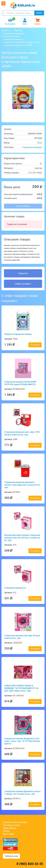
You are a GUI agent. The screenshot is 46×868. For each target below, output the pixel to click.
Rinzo (40, 143)
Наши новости (10, 828)
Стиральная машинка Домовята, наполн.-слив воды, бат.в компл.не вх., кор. (22, 485)
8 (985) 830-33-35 (30, 864)
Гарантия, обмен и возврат (15, 822)
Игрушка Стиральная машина (18, 334)
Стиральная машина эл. (15, 588)
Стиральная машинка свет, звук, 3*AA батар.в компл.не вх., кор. (22, 433)
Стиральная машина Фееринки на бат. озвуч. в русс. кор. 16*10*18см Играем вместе (22, 741)
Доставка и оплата (12, 825)
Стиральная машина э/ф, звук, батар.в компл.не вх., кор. (22, 637)
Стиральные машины (14, 39)
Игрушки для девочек (14, 33)
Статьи (6, 831)
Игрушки (18, 31)
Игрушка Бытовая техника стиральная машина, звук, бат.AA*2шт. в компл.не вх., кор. (22, 538)
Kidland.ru (6, 31)
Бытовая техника (12, 36)
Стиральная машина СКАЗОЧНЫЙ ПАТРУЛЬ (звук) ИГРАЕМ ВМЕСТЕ (20, 383)
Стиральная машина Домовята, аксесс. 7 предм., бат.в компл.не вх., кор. (23, 793)
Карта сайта (8, 834)
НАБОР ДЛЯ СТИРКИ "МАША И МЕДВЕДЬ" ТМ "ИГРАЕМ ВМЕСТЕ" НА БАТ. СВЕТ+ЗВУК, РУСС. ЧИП (21, 688)
